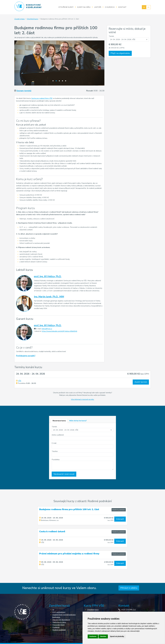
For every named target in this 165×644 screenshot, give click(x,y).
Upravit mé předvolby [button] (117, 636)
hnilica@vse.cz (47, 329)
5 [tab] (66, 81)
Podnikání (56, 627)
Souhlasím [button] (93, 636)
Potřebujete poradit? (26, 356)
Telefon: (55, 451)
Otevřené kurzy (66, 7)
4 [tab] (63, 81)
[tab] (59, 421)
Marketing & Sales (59, 622)
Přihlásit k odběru (129, 588)
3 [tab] (59, 81)
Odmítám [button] (103, 636)
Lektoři (98, 7)
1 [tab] (53, 81)
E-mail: (54, 443)
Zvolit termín (141, 382)
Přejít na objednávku (120, 53)
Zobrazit (120, 519)
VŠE (20, 381)
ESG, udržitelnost (59, 612)
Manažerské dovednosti (61, 620)
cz (144, 7)
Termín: (111, 36)
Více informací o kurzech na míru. (83, 399)
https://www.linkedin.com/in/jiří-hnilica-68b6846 (60, 331)
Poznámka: (56, 460)
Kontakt (122, 7)
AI (53, 610)
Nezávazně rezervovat (64, 474)
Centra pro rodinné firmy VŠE (42, 98)
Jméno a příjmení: (58, 435)
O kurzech (110, 7)
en (148, 7)
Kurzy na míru (84, 7)
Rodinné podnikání (119, 510)
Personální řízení (58, 625)
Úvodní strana (19, 19)
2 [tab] (56, 81)
